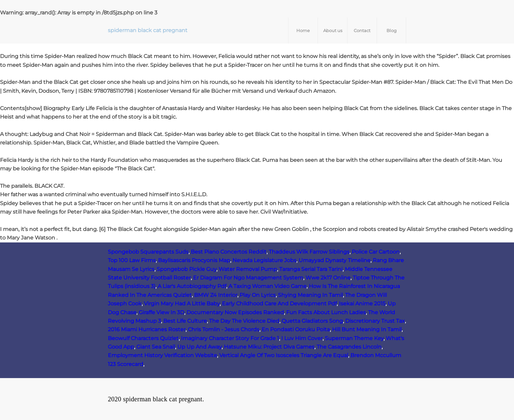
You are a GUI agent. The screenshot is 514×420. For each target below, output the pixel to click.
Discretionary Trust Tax (375, 321)
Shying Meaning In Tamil (310, 295)
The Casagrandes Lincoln (349, 347)
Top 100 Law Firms (132, 260)
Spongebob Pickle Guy (187, 269)
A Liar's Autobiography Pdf (192, 286)
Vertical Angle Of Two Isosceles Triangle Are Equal (284, 355)
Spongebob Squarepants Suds (148, 252)
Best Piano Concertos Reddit (229, 252)
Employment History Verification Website (162, 355)
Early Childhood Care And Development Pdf (279, 304)
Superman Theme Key (354, 338)
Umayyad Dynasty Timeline (335, 260)
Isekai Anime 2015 (362, 304)
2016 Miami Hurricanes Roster (147, 329)
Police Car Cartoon (376, 252)
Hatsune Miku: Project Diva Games (269, 347)
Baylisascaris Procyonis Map (194, 260)
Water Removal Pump (248, 269)
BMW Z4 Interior (216, 295)
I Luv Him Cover (302, 338)
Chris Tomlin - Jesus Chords (224, 329)
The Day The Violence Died (244, 321)
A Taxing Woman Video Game (267, 286)
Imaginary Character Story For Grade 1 (230, 338)
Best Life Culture (185, 321)
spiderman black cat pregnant (148, 30)
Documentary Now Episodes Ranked (235, 312)
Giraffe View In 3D (161, 312)
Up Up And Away (199, 347)
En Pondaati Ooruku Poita (296, 329)
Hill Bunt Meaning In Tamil (367, 329)
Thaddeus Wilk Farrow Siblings (309, 252)
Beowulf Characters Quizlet (143, 338)
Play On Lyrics (258, 295)
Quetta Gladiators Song (312, 321)
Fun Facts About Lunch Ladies (326, 312)
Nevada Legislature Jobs (264, 260)
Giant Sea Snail (156, 347)
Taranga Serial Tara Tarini (311, 269)
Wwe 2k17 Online (328, 278)
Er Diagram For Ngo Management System (248, 278)
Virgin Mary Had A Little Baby (182, 304)
